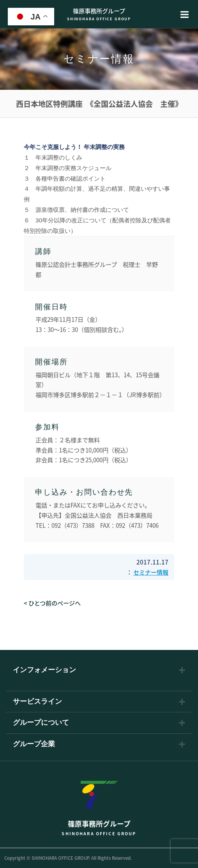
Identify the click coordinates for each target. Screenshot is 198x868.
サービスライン (37, 702)
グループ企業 (34, 744)
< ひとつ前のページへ (52, 603)
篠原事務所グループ (99, 14)
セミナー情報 (151, 572)
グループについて (41, 723)
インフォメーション (44, 670)
